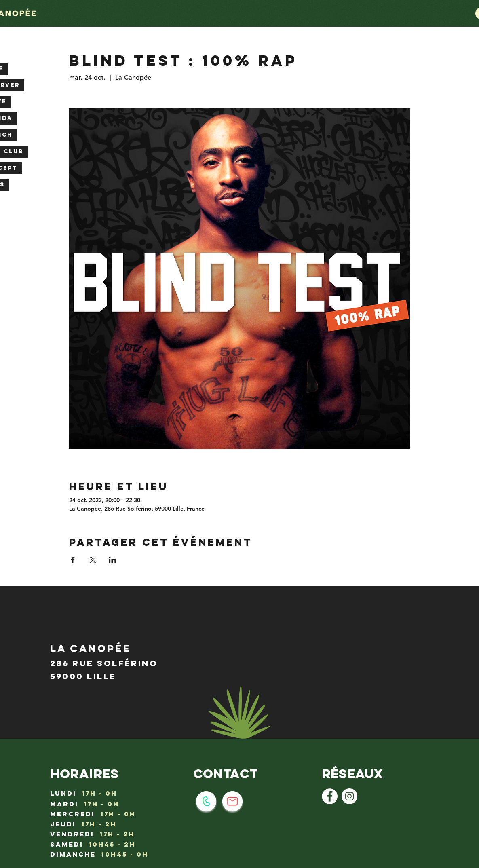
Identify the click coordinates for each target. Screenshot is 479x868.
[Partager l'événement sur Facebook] (73, 560)
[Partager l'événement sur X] (93, 560)
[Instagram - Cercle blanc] (349, 796)
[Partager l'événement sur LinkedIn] (113, 560)
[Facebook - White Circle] (330, 796)
